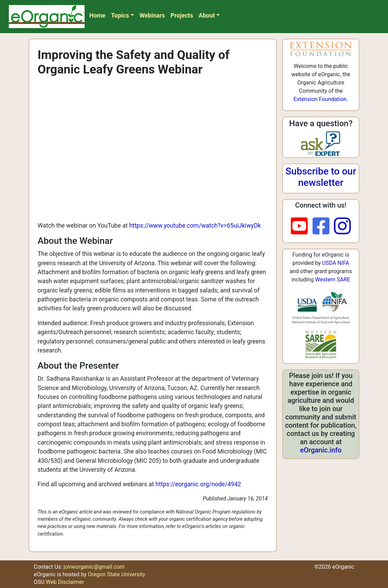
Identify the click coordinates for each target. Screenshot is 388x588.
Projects (182, 16)
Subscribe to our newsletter (321, 177)
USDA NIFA (336, 263)
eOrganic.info (321, 450)
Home (97, 16)
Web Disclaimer (65, 582)
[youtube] (302, 227)
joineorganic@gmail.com (94, 567)
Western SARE (333, 280)
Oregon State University (116, 574)
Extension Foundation (320, 99)
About (207, 16)
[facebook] (323, 227)
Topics (120, 16)
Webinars (152, 16)
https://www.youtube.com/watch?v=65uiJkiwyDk (195, 226)
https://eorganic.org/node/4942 (198, 484)
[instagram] (342, 227)
